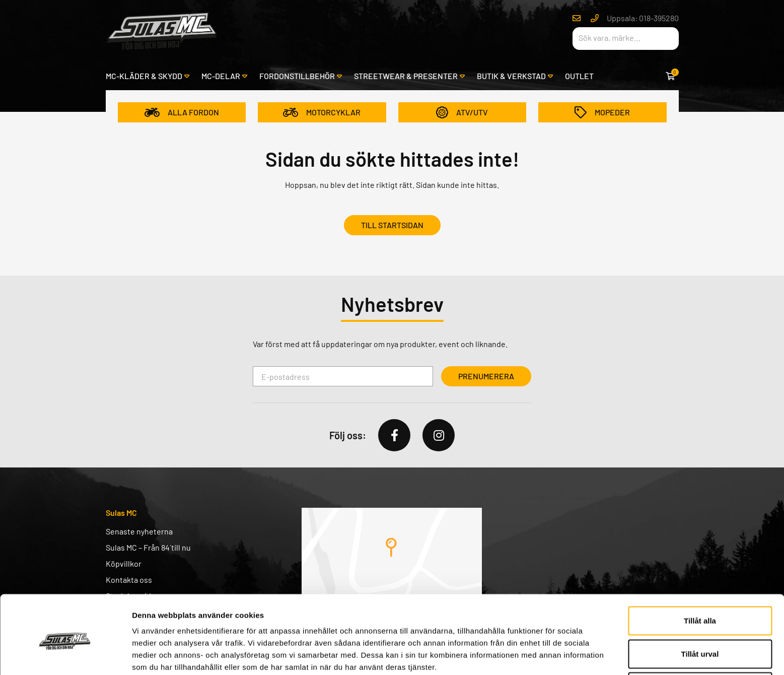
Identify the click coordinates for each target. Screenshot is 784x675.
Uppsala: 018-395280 (643, 18)
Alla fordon (182, 112)
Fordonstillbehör (297, 76)
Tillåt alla (700, 576)
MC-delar (221, 76)
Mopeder (602, 112)
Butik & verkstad (511, 76)
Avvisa (700, 642)
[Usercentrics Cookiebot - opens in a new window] (65, 655)
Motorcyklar (322, 112)
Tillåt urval (700, 609)
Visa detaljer (547, 655)
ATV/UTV (462, 112)
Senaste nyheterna (139, 531)
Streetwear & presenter (406, 76)
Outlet (579, 76)
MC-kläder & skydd (144, 76)
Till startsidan (392, 225)
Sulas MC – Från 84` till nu (148, 547)
